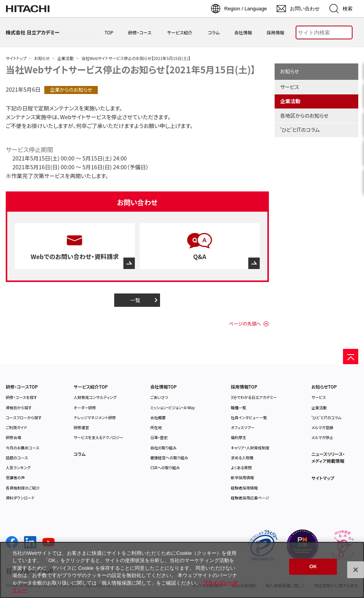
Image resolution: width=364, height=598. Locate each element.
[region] (182, 570)
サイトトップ (16, 58)
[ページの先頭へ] (351, 357)
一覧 (135, 300)
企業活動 (66, 58)
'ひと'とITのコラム (300, 130)
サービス (290, 87)
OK (313, 567)
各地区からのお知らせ (305, 116)
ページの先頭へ (245, 324)
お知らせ (42, 58)
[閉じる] (356, 570)
